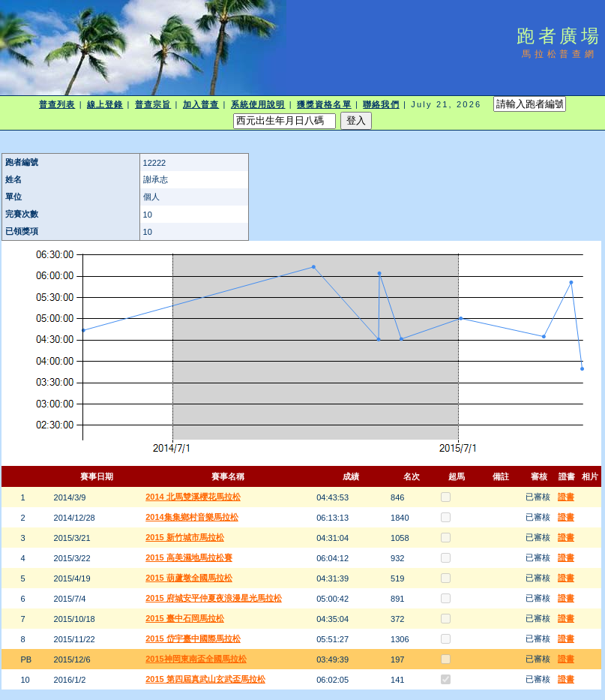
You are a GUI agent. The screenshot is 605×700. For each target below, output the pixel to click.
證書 (566, 497)
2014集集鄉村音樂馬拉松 (192, 517)
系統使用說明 (258, 104)
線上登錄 (105, 104)
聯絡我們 (381, 104)
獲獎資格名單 (324, 104)
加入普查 (201, 104)
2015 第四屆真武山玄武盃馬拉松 (205, 679)
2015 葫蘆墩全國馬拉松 (189, 578)
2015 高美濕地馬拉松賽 (189, 557)
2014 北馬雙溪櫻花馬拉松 (193, 497)
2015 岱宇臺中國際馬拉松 (193, 638)
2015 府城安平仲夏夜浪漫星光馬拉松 (214, 598)
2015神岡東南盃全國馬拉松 (196, 659)
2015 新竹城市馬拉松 (185, 537)
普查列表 (57, 104)
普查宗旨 (153, 104)
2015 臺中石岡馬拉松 (185, 618)
